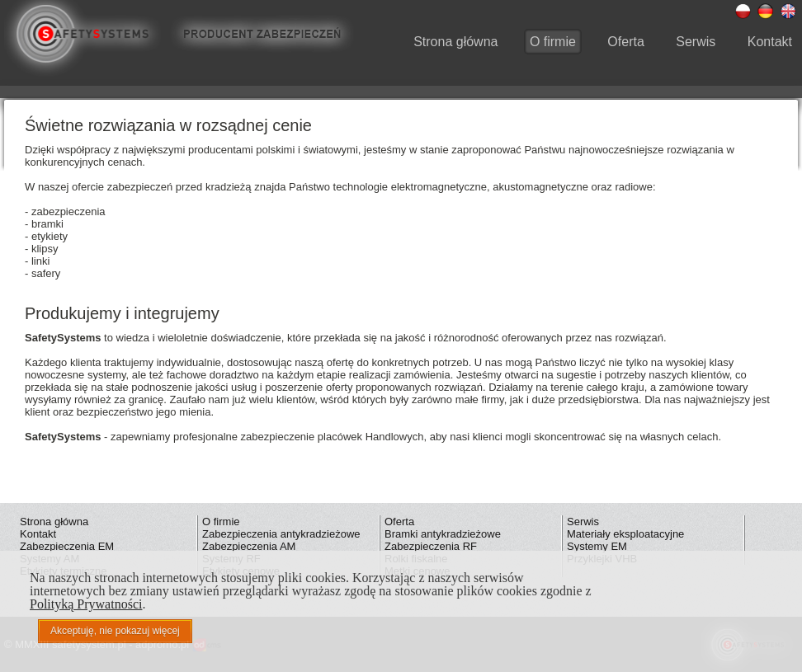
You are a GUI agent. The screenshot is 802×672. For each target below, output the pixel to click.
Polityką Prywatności (86, 604)
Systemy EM (597, 546)
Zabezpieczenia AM (249, 546)
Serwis (696, 42)
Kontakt (770, 42)
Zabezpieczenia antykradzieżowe (281, 534)
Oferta (625, 42)
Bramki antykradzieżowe (443, 534)
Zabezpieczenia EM (67, 546)
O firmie (553, 42)
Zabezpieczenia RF (431, 546)
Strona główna (455, 42)
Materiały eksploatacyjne (625, 534)
